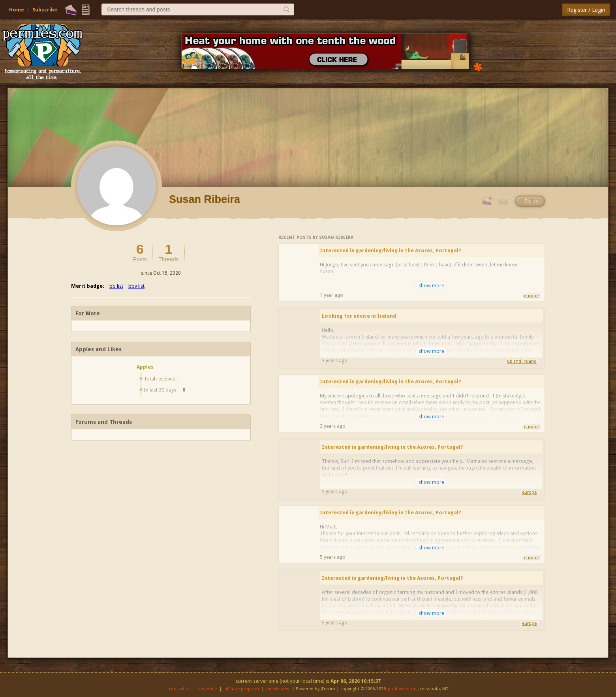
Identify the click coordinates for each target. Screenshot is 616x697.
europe (531, 296)
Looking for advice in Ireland (359, 316)
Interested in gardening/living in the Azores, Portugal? (391, 250)
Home (17, 10)
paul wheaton (402, 689)
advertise (207, 689)
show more (431, 286)
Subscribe (45, 10)
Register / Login (586, 10)
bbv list (136, 286)
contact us (180, 689)
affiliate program (242, 689)
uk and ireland (522, 361)
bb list (116, 286)
